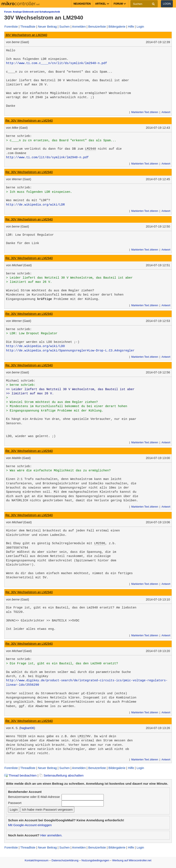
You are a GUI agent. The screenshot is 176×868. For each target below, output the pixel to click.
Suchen (64, 27)
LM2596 (100, 543)
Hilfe (131, 27)
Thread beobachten (20, 775)
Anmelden (79, 27)
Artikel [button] (102, 4)
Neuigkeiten (82, 4)
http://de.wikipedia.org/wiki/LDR (35, 205)
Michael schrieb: (21, 381)
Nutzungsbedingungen (95, 860)
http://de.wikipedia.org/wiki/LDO (35, 346)
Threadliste (28, 27)
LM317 (82, 736)
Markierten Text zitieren (145, 112)
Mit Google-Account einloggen (30, 825)
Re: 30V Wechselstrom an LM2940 (29, 121)
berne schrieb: (19, 136)
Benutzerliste (97, 27)
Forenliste (11, 27)
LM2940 (90, 149)
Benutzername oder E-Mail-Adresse (34, 797)
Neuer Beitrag (47, 27)
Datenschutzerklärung (65, 860)
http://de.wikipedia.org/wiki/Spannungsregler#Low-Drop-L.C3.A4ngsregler (70, 351)
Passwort (15, 803)
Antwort (166, 112)
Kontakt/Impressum (36, 860)
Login (167, 4)
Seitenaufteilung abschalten (61, 775)
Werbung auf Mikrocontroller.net (132, 860)
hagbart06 (27, 728)
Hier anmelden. (51, 835)
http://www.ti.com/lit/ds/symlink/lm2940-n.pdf (47, 157)
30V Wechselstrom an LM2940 (26, 35)
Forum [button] (120, 4)
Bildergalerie (117, 27)
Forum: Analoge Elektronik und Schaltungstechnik (32, 12)
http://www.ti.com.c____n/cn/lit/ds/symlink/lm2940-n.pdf (57, 63)
